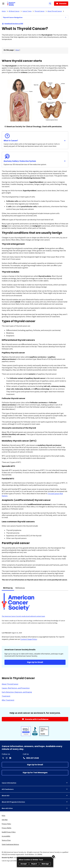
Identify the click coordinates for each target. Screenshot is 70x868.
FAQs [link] (4, 816)
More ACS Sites (35, 808)
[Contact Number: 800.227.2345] (31, 758)
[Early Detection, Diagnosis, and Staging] (17, 692)
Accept (24, 864)
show (17, 50)
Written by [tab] (8, 588)
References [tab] (20, 588)
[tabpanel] (35, 610)
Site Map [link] (5, 820)
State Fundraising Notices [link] (10, 844)
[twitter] (3, 758)
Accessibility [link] (6, 836)
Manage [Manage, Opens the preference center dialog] (45, 864)
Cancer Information (35, 783)
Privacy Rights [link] (7, 828)
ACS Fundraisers (35, 789)
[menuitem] (66, 17)
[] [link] (17, 50)
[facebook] (10, 758)
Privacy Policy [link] (6, 824)
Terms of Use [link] (6, 840)
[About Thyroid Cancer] (10, 684)
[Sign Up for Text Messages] (35, 773)
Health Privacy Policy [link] (9, 832)
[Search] (50, 4)
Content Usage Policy (29, 639)
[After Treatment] (8, 700)
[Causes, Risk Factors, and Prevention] (16, 688)
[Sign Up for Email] (35, 765)
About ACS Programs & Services (35, 802)
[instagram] (7, 758)
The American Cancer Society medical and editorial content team (23, 616)
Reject (34, 864)
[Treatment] (6, 696)
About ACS (35, 796)
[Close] (53, 857)
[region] (35, 862)
